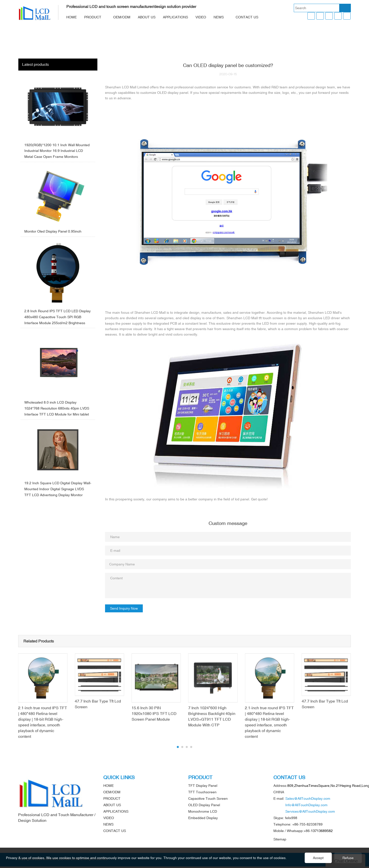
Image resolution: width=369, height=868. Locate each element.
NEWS (219, 17)
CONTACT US (247, 17)
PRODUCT (93, 17)
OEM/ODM (122, 17)
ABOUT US (147, 17)
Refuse (348, 858)
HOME (72, 17)
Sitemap (280, 839)
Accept (318, 858)
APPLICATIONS (175, 17)
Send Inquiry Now (124, 608)
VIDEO (201, 17)
